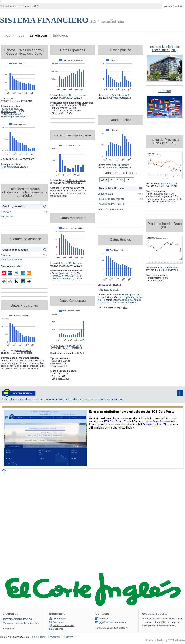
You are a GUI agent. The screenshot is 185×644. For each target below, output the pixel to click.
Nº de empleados (10, 167)
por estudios (123, 300)
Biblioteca (60, 35)
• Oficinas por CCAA (11, 114)
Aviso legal (58, 622)
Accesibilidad (59, 619)
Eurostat (165, 91)
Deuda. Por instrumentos (110, 209)
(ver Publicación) (24, 350)
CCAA (120, 180)
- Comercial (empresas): (63, 279)
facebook (104, 619)
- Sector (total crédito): (62, 273)
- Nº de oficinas (9, 111)
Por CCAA (6, 212)
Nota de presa (111, 290)
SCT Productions (177, 640)
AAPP (104, 180)
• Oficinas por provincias (13, 117)
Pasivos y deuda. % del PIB (111, 204)
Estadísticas (38, 35)
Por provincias (8, 216)
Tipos (20, 35)
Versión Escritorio (173, 6)
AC (112, 180)
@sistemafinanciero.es (112, 622)
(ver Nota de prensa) (75, 95)
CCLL (129, 180)
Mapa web (58, 629)
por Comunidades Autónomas (122, 303)
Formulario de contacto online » (111, 628)
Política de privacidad (63, 626)
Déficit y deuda (105, 194)
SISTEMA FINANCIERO (44, 20)
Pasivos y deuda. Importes (111, 199)
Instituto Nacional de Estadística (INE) (165, 48)
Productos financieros (12, 260)
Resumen (124, 295)
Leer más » (9, 629)
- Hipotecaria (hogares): (62, 276)
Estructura (6, 255)
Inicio (7, 35)
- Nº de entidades (10, 109)
